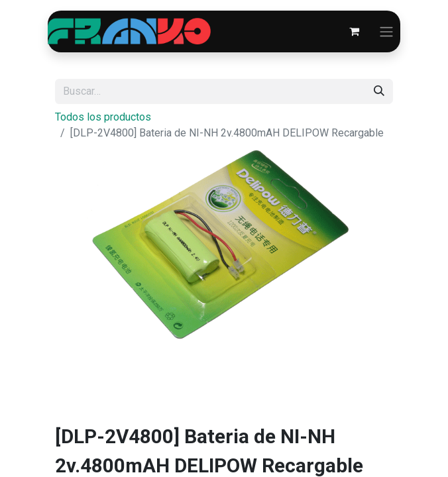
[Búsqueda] (379, 91)
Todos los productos (103, 117)
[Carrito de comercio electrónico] (354, 31)
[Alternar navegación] (386, 31)
